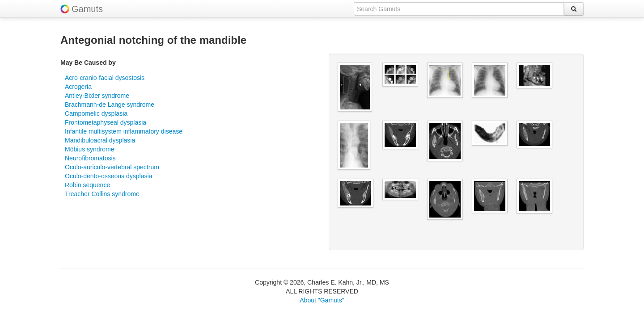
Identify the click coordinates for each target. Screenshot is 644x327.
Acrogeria (78, 87)
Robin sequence (87, 185)
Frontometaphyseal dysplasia (106, 122)
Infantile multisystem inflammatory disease (124, 131)
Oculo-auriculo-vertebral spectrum (112, 167)
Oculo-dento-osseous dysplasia (108, 176)
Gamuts (87, 9)
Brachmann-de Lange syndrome (110, 105)
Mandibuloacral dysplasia (100, 140)
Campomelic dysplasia (96, 113)
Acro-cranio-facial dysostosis (105, 78)
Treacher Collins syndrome (102, 194)
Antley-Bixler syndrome (97, 96)
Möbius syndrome (90, 149)
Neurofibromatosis (90, 158)
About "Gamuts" (322, 300)
